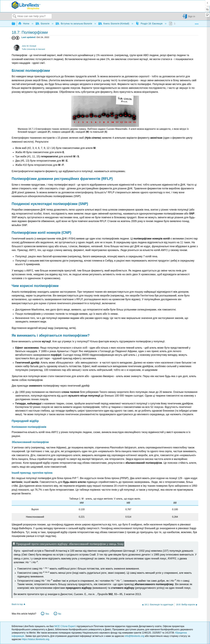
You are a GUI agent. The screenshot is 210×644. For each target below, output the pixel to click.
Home (24, 24)
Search (15, 16)
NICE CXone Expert (65, 626)
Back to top (17, 604)
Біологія (43, 24)
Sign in (192, 16)
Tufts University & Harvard (33, 49)
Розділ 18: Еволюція (149, 24)
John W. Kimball (29, 46)
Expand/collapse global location (197, 23)
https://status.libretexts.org (36, 639)
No (60, 614)
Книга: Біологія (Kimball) (114, 24)
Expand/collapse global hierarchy (15, 24)
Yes (47, 614)
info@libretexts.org (134, 636)
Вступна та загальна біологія (74, 24)
